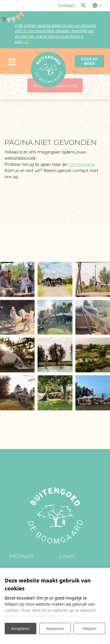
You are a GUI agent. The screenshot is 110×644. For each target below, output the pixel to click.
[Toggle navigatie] (12, 61)
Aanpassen (55, 629)
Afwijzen (90, 629)
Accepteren (20, 629)
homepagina (81, 164)
